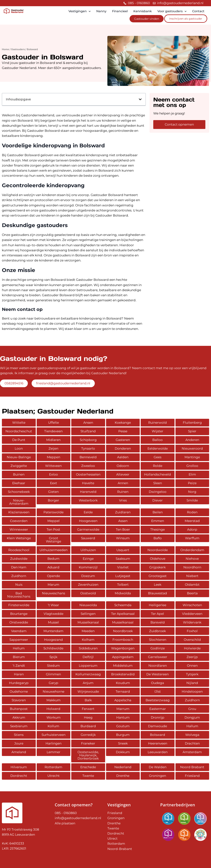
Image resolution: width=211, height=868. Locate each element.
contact (30, 323)
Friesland (83, 323)
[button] (140, 99)
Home (5, 49)
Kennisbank (143, 11)
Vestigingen (80, 11)
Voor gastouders (172, 11)
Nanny (101, 11)
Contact (198, 11)
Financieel (120, 11)
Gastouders (18, 49)
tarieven (62, 160)
